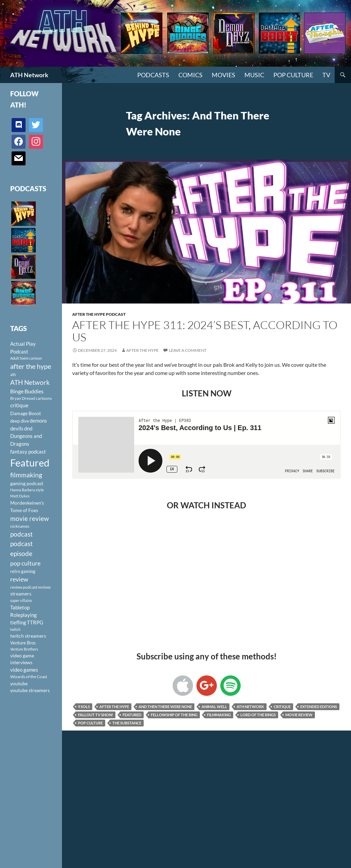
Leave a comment (188, 350)
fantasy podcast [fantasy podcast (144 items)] (28, 452)
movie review (299, 715)
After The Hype (142, 350)
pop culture (90, 723)
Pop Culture (293, 75)
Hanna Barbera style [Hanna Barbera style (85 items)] (27, 490)
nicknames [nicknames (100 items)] (20, 526)
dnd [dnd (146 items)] (28, 428)
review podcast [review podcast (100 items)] (24, 587)
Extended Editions (319, 707)
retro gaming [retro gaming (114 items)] (23, 571)
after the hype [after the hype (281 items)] (31, 366)
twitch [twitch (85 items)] (15, 629)
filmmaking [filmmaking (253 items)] (26, 475)
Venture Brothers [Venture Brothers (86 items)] (24, 649)
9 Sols (84, 707)
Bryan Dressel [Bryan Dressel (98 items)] (23, 398)
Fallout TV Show (95, 715)
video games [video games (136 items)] (24, 670)
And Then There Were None (165, 707)
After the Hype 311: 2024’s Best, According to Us (205, 331)
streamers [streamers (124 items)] (21, 594)
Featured (132, 715)
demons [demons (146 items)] (38, 421)
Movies (224, 75)
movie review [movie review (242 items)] (30, 519)
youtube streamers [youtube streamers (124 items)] (30, 690)
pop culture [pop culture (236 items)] (25, 563)
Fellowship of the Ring (174, 715)
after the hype (114, 707)
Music (254, 75)
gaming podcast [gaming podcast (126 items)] (27, 483)
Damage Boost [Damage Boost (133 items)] (26, 413)
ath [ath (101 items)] (13, 374)
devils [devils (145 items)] (17, 428)
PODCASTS (153, 75)
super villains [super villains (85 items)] (21, 600)
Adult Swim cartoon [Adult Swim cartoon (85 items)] (26, 358)
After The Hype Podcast (99, 314)
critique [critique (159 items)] (19, 405)
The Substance (127, 723)
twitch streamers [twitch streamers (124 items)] (28, 636)
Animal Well (214, 707)
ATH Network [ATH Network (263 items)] (30, 382)
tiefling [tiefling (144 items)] (18, 622)
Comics (190, 75)
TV (326, 75)
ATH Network (29, 75)
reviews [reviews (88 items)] (44, 587)
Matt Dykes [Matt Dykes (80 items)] (20, 496)
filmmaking (219, 715)
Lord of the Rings (258, 715)
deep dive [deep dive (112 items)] (20, 421)
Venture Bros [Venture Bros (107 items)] (23, 643)
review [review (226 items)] (19, 579)
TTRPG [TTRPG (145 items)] (35, 622)
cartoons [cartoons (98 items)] (44, 398)
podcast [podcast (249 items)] (21, 534)
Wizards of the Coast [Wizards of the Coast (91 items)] (29, 677)
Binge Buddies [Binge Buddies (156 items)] (27, 391)
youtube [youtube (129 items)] (19, 683)
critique (282, 707)
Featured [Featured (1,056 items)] (30, 463)
